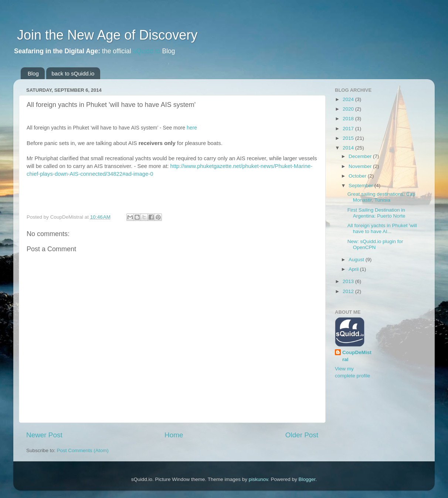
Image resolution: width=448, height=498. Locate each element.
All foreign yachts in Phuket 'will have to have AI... (382, 228)
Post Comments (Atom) (83, 450)
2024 (349, 99)
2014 (349, 148)
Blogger (307, 479)
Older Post (302, 435)
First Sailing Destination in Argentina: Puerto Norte (376, 213)
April (354, 269)
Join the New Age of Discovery (105, 35)
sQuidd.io (147, 51)
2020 (349, 109)
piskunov (258, 479)
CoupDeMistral (357, 356)
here (192, 128)
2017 (349, 129)
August (357, 260)
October (358, 176)
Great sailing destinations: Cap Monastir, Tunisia (381, 197)
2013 (349, 281)
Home (174, 435)
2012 (349, 291)
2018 (349, 119)
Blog (33, 73)
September (362, 186)
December (361, 156)
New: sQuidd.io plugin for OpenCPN (375, 244)
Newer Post (44, 435)
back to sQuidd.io (73, 73)
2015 (349, 138)
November (361, 166)
